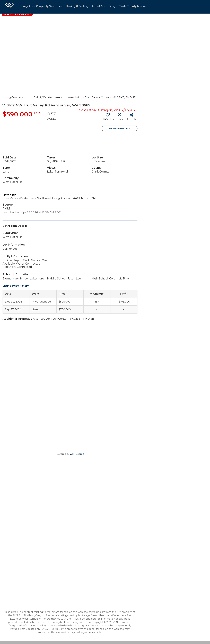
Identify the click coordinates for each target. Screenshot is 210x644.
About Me (98, 6)
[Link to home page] (9, 7)
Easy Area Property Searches (42, 6)
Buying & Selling (77, 6)
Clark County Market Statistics (140, 6)
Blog (112, 6)
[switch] (108, 118)
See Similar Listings (120, 128)
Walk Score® (77, 454)
